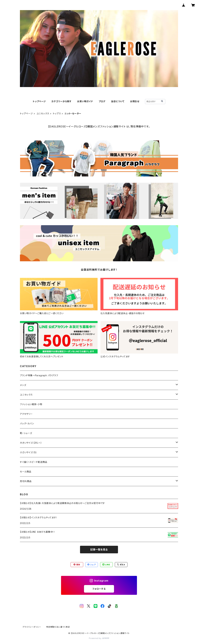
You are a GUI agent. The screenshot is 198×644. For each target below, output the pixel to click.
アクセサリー (26, 414)
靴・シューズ (26, 433)
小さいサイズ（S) (28, 452)
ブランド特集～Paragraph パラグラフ (39, 375)
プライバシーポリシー (32, 627)
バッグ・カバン (27, 423)
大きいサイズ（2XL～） (31, 443)
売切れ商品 (26, 481)
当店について (118, 101)
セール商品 (27, 472)
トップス (57, 113)
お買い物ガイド (85, 101)
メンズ (23, 385)
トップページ (39, 101)
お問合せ (135, 101)
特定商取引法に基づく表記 (58, 627)
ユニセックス (43, 113)
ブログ (102, 101)
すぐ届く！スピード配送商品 (35, 462)
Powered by (99, 638)
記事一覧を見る (99, 550)
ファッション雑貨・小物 (31, 404)
